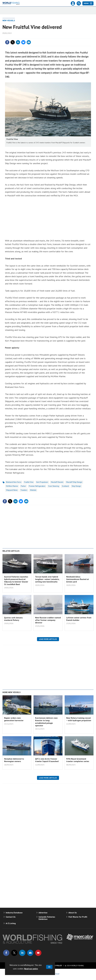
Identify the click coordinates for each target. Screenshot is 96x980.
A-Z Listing (11, 923)
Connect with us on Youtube (38, 953)
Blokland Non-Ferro (14, 482)
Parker (23, 486)
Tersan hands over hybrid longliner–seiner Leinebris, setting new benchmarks (47, 579)
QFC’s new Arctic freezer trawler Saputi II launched (47, 760)
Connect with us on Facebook (6, 953)
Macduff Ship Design (74, 482)
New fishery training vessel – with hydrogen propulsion (79, 719)
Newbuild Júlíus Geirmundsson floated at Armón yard (78, 579)
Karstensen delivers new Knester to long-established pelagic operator (46, 722)
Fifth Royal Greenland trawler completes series (78, 760)
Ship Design (76, 486)
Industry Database (14, 913)
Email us (30, 953)
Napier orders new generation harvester (14, 719)
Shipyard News (12, 490)
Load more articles (48, 639)
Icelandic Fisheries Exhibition (47, 918)
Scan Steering (54, 486)
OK (49, 967)
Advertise (43, 913)
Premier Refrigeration (37, 486)
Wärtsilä (33, 490)
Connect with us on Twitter (14, 953)
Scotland (65, 486)
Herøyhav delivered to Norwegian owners (14, 760)
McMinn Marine (12, 486)
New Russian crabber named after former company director (48, 620)
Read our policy (31, 969)
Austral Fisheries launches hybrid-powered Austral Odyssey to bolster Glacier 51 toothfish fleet (16, 580)
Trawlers (24, 490)
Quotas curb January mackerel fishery (13, 619)
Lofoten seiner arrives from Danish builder (79, 619)
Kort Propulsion (42, 482)
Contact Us (11, 917)
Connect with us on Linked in (22, 953)
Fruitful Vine (29, 482)
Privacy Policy (55, 966)
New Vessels (9, 20)
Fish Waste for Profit (78, 917)
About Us (73, 913)
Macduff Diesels (57, 482)
